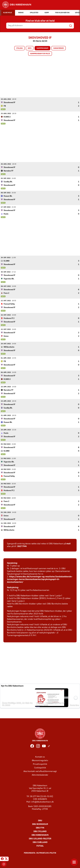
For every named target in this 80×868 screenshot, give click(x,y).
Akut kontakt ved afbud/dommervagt (40, 771)
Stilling (19, 48)
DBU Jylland (40, 831)
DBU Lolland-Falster (40, 839)
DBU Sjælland (40, 842)
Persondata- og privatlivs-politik (40, 853)
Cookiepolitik (40, 768)
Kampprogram (42, 48)
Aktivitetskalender (40, 775)
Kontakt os (40, 757)
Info (30, 48)
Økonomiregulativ (40, 760)
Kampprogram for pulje (40, 54)
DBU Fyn (40, 828)
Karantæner (59, 48)
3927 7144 (22, 546)
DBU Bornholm (40, 824)
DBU (40, 821)
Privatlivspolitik (40, 764)
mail (68, 544)
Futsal (40, 846)
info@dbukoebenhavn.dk (42, 802)
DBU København (40, 835)
